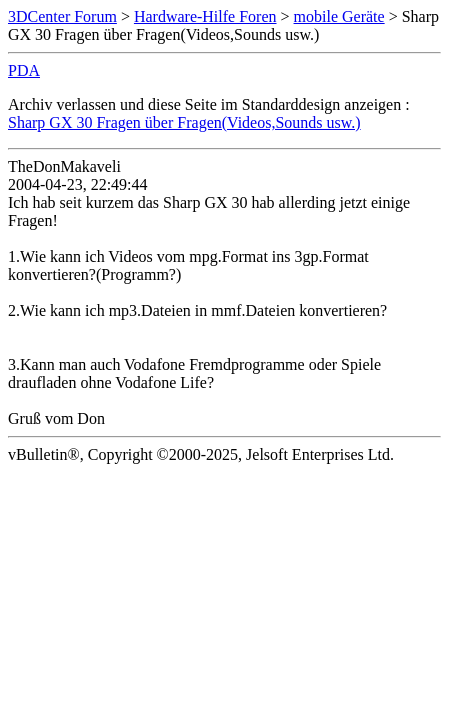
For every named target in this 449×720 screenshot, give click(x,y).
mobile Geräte (339, 16)
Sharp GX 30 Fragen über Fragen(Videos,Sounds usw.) (184, 122)
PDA (24, 70)
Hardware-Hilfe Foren (205, 16)
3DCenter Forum (62, 16)
